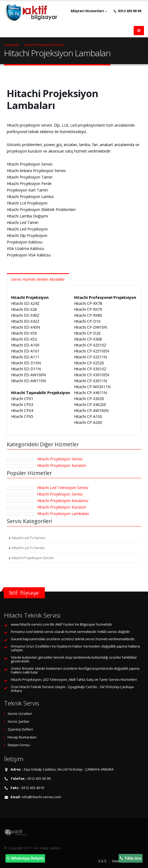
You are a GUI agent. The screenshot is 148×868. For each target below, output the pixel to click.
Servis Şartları (18, 722)
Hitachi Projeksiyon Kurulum (62, 465)
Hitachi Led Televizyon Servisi (63, 488)
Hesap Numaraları (22, 737)
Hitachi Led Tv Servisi (28, 538)
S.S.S (102, 861)
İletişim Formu (19, 745)
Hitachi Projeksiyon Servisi (44, 45)
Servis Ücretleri (20, 714)
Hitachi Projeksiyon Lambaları (63, 514)
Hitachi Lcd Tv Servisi (28, 548)
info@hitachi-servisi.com (41, 797)
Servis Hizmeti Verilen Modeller (38, 279)
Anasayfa (12, 45)
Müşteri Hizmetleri (89, 11)
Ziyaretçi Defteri (20, 729)
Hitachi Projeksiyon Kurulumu (63, 501)
